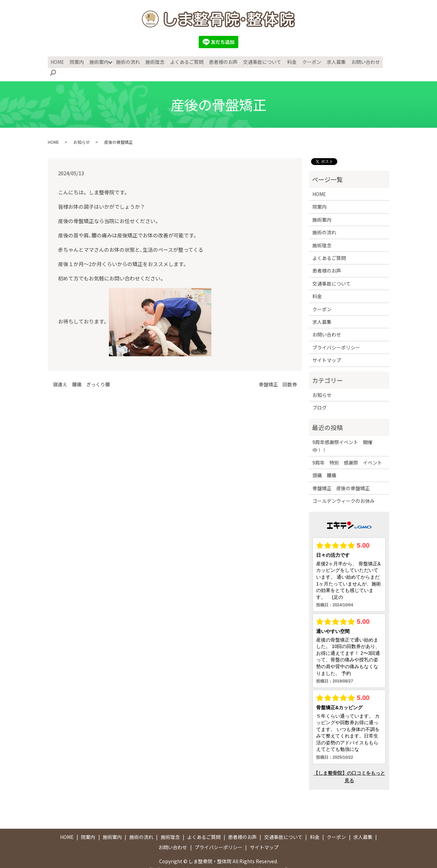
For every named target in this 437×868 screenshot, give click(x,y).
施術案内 (100, 61)
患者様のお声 (222, 61)
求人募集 (332, 61)
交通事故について (260, 61)
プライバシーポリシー (336, 336)
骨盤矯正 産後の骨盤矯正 (341, 477)
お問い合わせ (360, 61)
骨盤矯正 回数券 (278, 374)
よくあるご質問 (186, 61)
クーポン (308, 61)
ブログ (320, 397)
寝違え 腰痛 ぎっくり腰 (81, 374)
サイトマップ (327, 349)
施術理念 (155, 61)
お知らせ (82, 131)
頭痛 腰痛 (324, 464)
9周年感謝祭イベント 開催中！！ (342, 435)
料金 (288, 61)
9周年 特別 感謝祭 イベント (347, 452)
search (386, 61)
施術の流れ (128, 61)
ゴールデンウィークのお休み (343, 490)
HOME (59, 61)
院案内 (78, 61)
